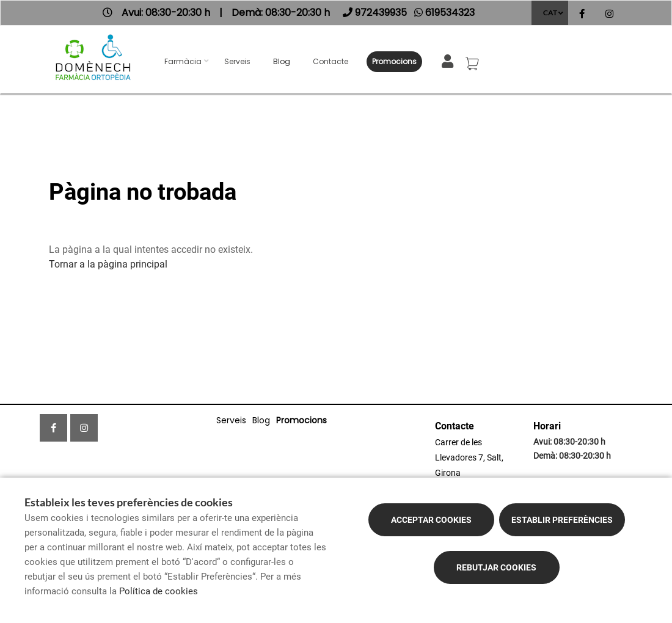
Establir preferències (562, 520)
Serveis (237, 61)
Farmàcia (183, 61)
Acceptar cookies (431, 520)
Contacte (331, 61)
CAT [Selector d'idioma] (550, 13)
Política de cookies (159, 591)
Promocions (394, 61)
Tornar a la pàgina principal (108, 264)
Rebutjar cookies (496, 567)
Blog (282, 61)
